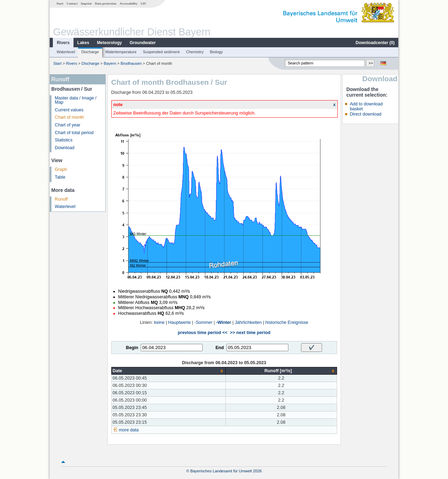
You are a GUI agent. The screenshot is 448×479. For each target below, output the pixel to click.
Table (60, 177)
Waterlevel (66, 52)
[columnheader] (168, 371)
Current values (69, 110)
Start (60, 4)
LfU (143, 4)
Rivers (63, 43)
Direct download (365, 114)
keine (159, 322)
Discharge (90, 52)
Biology (216, 52)
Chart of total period (74, 133)
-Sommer (203, 322)
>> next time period (250, 333)
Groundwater (143, 43)
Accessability (129, 4)
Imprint (86, 4)
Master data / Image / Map (76, 100)
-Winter (223, 322)
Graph (61, 169)
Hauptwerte (180, 322)
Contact (72, 4)
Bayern (110, 63)
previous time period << (203, 333)
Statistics (64, 140)
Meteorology (109, 43)
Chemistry (195, 52)
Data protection (106, 4)
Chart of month (69, 117)
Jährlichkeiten (248, 322)
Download (65, 148)
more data (129, 430)
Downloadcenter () (375, 43)
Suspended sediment (161, 52)
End (220, 348)
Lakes (83, 43)
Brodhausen (131, 63)
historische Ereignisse (287, 322)
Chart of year (68, 125)
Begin (132, 348)
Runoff (61, 199)
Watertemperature (121, 52)
